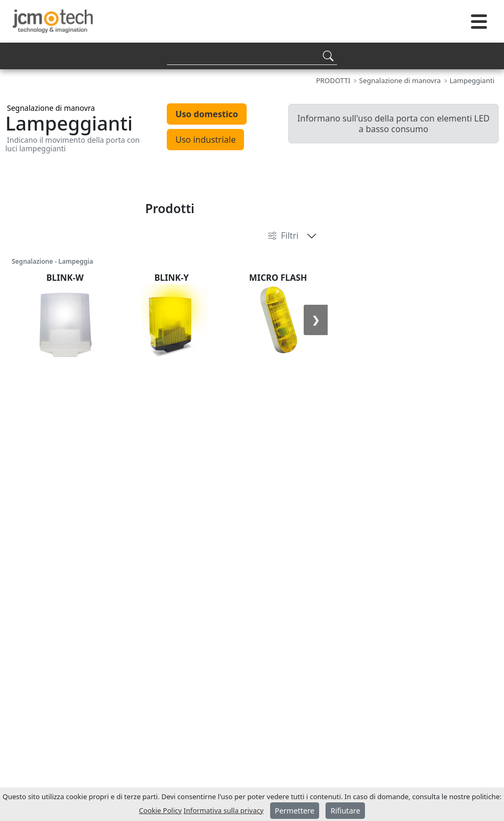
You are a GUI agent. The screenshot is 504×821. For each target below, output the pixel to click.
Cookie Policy (160, 810)
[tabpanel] (252, 176)
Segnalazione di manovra (51, 108)
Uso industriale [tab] (205, 140)
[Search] (252, 56)
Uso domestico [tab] (207, 114)
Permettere (295, 811)
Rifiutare (345, 811)
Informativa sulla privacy (224, 810)
